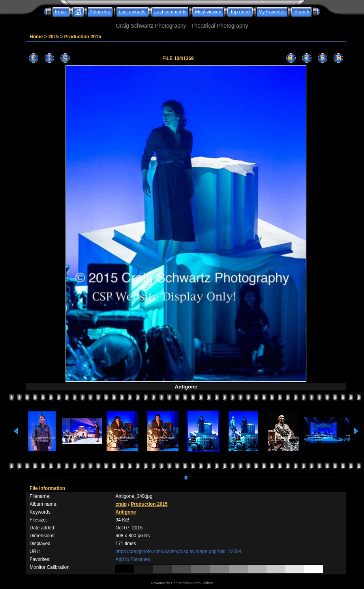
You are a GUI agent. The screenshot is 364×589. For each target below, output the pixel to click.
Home (36, 37)
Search (302, 12)
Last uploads (132, 12)
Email (61, 12)
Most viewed (208, 12)
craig (121, 504)
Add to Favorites (132, 559)
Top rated (240, 12)
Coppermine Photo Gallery (192, 583)
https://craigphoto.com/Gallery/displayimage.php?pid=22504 (178, 551)
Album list (100, 12)
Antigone (126, 512)
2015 (53, 37)
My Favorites (272, 12)
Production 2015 (83, 37)
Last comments (170, 12)
